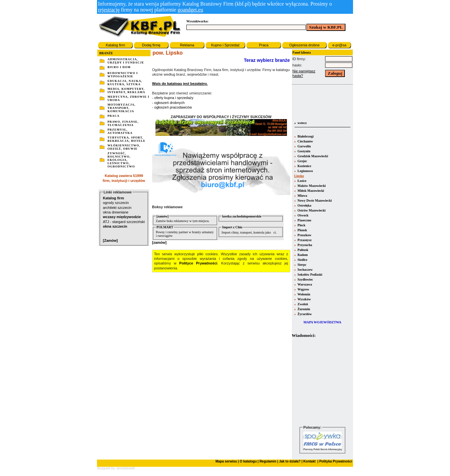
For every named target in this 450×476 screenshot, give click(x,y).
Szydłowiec (305, 279)
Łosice (302, 181)
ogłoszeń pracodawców (173, 107)
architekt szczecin (117, 208)
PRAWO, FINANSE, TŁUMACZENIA (123, 123)
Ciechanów (305, 141)
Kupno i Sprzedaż (225, 45)
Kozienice (304, 166)
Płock (301, 225)
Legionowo (305, 171)
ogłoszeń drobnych (169, 103)
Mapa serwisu (226, 461)
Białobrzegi (305, 136)
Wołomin (304, 294)
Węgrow (303, 289)
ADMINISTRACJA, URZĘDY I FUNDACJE (126, 61)
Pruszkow (304, 235)
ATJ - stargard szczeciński (124, 222)
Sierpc (302, 265)
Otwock (303, 215)
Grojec (302, 161)
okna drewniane (116, 212)
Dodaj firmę (151, 45)
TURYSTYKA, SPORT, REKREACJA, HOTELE (127, 139)
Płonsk (302, 230)
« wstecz (300, 123)
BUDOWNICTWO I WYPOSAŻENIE (123, 75)
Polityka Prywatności (335, 461)
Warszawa (305, 284)
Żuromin (304, 309)
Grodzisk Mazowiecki (312, 156)
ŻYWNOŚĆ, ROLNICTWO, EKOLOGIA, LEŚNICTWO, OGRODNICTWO (121, 160)
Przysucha (305, 245)
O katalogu (248, 461)
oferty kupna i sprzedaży (174, 98)
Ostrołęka (304, 205)
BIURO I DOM (119, 67)
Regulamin (268, 461)
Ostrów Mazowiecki (311, 210)
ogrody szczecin (116, 203)
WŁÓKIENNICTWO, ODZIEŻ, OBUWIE (124, 147)
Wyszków (304, 299)
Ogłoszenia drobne (304, 45)
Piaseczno (304, 220)
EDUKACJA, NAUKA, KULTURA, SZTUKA (125, 83)
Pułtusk (303, 250)
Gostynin (304, 151)
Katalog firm (116, 45)
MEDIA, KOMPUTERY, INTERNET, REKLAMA (126, 90)
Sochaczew (305, 270)
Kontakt (309, 461)
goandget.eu (190, 10)
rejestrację (109, 10)
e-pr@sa (339, 45)
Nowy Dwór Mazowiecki (314, 200)
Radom (302, 255)
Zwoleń (302, 304)
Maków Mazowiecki (311, 186)
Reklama (187, 45)
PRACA (114, 116)
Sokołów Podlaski (310, 275)
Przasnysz (304, 240)
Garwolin (304, 146)
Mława (302, 196)
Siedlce (302, 260)
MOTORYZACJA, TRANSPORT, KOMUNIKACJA (121, 108)
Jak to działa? (290, 461)
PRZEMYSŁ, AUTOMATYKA (120, 131)
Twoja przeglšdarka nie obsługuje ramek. (322, 381)
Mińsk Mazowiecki (310, 191)
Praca (264, 45)
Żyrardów (304, 314)
